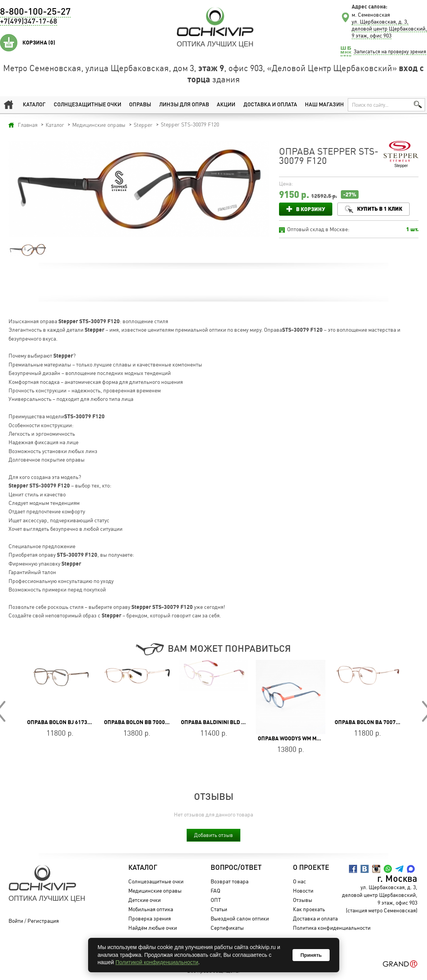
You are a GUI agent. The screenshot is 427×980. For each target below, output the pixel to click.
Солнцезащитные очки (87, 105)
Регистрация (43, 921)
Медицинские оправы (155, 891)
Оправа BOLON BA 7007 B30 (371, 722)
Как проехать (309, 909)
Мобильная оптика (151, 909)
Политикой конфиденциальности (157, 962)
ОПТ (216, 900)
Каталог (34, 105)
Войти (16, 921)
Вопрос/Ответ (236, 868)
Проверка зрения (150, 918)
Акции (226, 105)
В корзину (310, 209)
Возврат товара (230, 881)
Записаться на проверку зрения (390, 51)
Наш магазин (324, 105)
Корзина (39, 43)
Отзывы (303, 900)
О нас (300, 881)
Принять (311, 955)
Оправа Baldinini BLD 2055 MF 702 (227, 722)
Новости (304, 891)
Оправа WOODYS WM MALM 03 (296, 738)
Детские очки (145, 900)
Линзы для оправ (184, 105)
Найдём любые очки (153, 928)
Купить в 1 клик (380, 209)
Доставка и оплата (270, 105)
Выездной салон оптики (240, 918)
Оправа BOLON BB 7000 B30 (140, 722)
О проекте (311, 868)
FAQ (215, 891)
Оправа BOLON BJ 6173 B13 (63, 722)
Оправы (140, 105)
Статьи (219, 909)
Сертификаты (227, 928)
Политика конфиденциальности (332, 928)
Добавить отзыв (213, 835)
